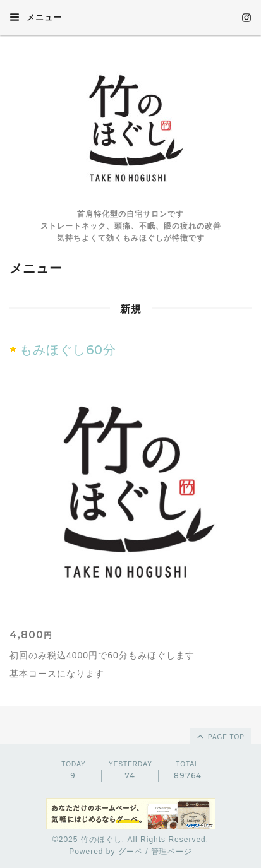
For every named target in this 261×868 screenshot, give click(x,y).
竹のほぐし (101, 840)
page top (220, 736)
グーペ (130, 852)
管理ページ (172, 852)
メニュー (36, 17)
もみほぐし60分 (68, 350)
